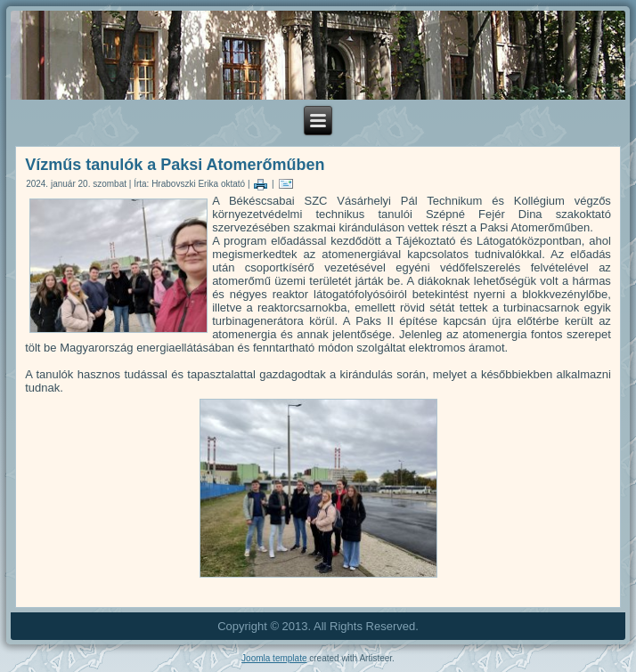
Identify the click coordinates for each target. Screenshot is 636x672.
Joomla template (274, 658)
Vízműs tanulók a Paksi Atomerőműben (175, 165)
